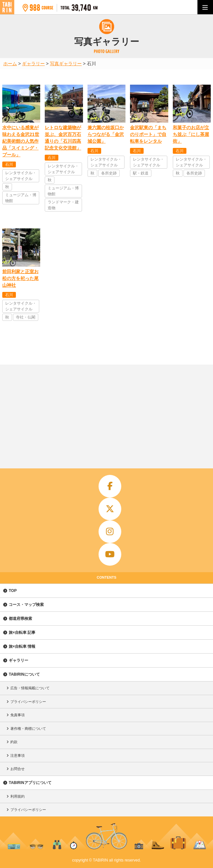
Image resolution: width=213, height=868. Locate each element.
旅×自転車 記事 (22, 633)
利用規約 (18, 796)
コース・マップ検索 (26, 605)
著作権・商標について (28, 729)
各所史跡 (109, 173)
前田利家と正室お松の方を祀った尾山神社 (20, 278)
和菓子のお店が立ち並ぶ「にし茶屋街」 (191, 134)
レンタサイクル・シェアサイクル (21, 176)
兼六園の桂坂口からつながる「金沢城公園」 (106, 134)
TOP (13, 591)
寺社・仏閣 (26, 317)
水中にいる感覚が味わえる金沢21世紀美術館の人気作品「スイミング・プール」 (21, 141)
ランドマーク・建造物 (63, 205)
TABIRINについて (24, 674)
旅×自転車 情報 (22, 646)
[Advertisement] (106, 413)
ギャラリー (18, 660)
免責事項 (18, 715)
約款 (14, 742)
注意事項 (18, 755)
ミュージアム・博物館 (21, 198)
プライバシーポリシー (28, 702)
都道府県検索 (20, 619)
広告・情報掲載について (30, 688)
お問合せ (18, 769)
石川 (9, 164)
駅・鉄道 (141, 173)
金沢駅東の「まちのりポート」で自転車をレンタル (148, 134)
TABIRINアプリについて (30, 783)
